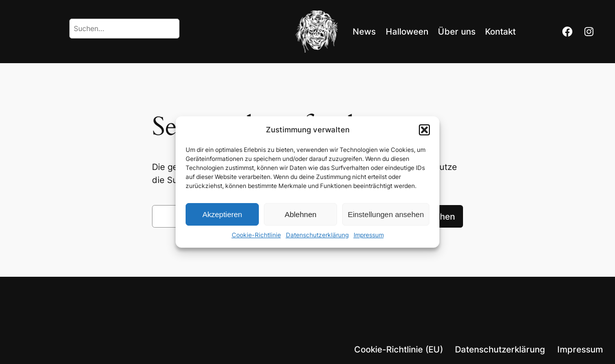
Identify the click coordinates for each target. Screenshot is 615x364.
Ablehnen (300, 214)
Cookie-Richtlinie (256, 235)
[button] (424, 130)
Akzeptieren (222, 214)
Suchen (440, 217)
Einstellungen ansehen (386, 214)
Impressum (369, 235)
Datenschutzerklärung (317, 235)
